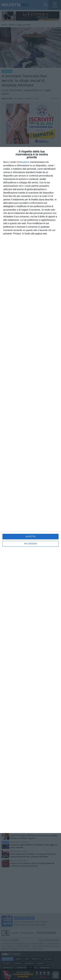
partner (26, 162)
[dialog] (30, 490)
